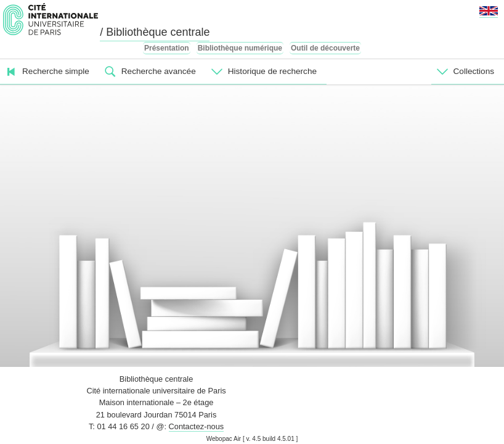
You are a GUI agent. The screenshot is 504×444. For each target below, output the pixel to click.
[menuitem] (50, 72)
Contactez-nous (197, 426)
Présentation (167, 48)
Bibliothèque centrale (156, 379)
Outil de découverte (325, 48)
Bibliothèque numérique (240, 48)
